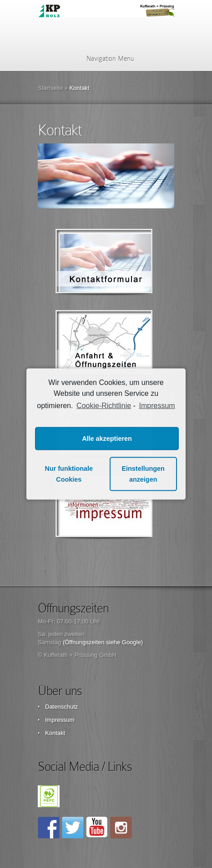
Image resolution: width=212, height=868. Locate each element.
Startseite (50, 88)
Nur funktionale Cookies (69, 474)
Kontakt (55, 733)
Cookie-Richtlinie (104, 406)
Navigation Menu (104, 59)
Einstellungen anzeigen (143, 474)
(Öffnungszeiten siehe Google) (103, 642)
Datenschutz (61, 707)
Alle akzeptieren (107, 439)
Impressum (60, 720)
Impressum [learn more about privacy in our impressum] (157, 406)
